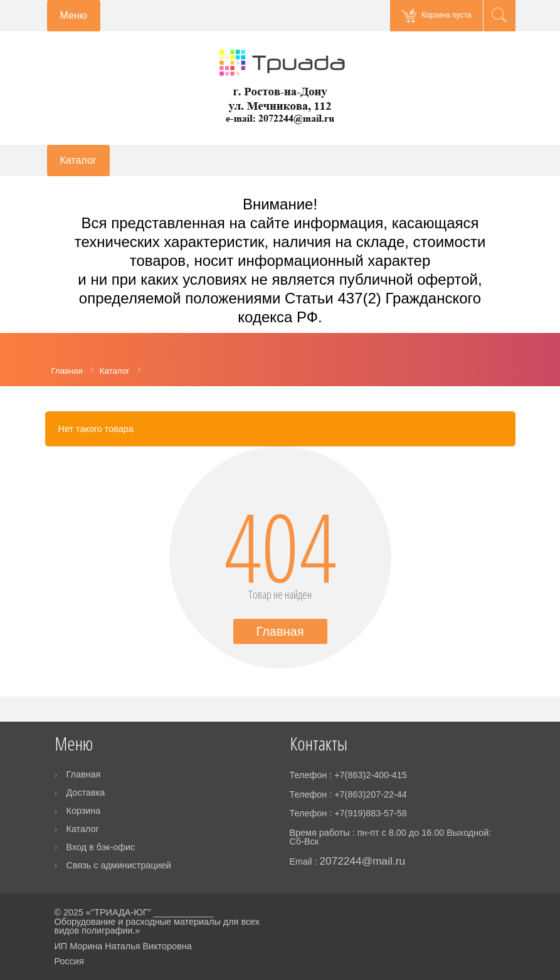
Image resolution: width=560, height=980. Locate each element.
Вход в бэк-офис (101, 847)
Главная (280, 631)
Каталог (83, 829)
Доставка (86, 793)
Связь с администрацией (119, 865)
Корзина (84, 811)
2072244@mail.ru (362, 861)
